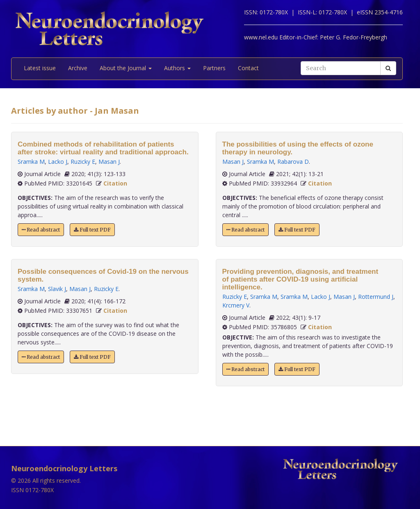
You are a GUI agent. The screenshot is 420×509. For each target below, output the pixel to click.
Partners (214, 68)
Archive (78, 68)
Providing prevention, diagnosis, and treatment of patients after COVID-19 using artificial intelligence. (300, 279)
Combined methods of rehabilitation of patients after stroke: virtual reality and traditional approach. (103, 148)
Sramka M (31, 162)
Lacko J (58, 162)
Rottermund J (376, 297)
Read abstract (41, 230)
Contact (248, 68)
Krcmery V (236, 305)
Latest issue (40, 68)
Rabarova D (293, 162)
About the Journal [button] (126, 68)
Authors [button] (177, 68)
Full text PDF (92, 230)
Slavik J (57, 289)
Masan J (109, 162)
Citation (115, 183)
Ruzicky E (83, 162)
